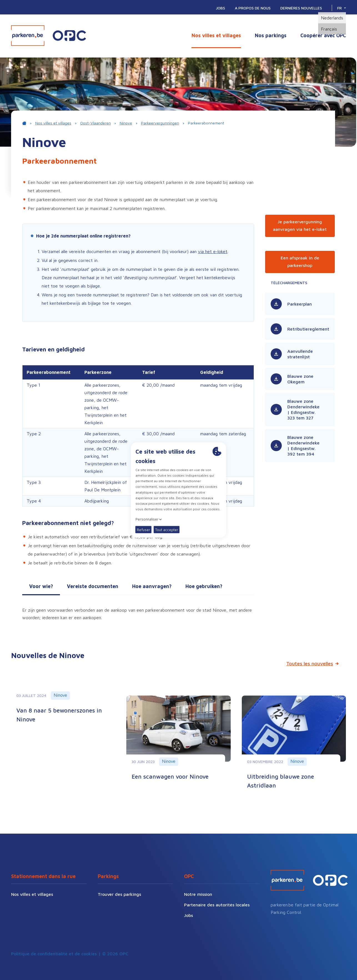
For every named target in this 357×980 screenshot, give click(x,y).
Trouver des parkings (119, 894)
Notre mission (198, 894)
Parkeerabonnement (206, 123)
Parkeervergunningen (160, 123)
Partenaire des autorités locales (217, 905)
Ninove (126, 123)
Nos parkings (271, 35)
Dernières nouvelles (301, 8)
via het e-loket (213, 251)
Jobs (221, 8)
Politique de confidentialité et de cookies (54, 954)
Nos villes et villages (216, 35)
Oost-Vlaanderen (95, 123)
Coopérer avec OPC (323, 35)
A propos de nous (253, 8)
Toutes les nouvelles (310, 663)
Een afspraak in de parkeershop (300, 262)
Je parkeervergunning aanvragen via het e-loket (300, 225)
